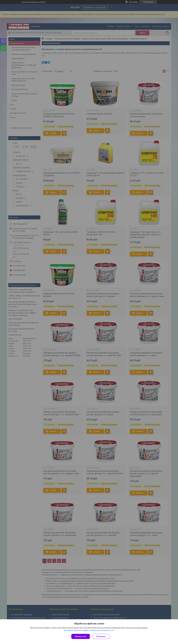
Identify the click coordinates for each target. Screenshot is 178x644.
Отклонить (101, 636)
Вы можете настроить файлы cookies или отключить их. (88, 630)
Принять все (81, 636)
